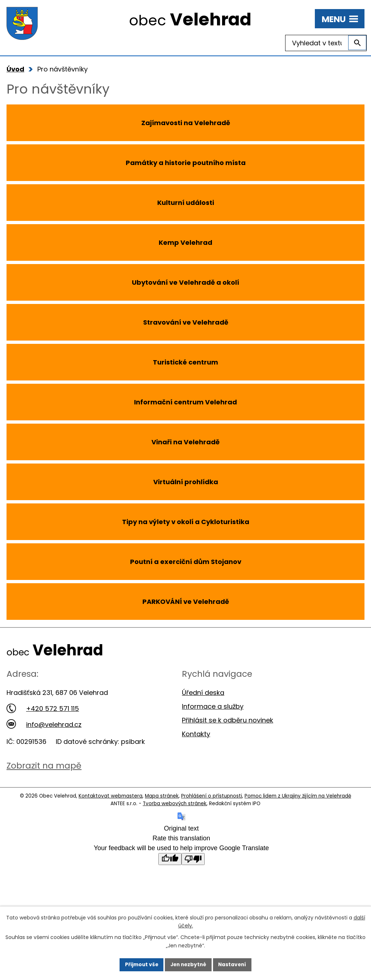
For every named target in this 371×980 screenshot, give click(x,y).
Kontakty (196, 734)
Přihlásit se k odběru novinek (228, 720)
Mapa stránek (162, 796)
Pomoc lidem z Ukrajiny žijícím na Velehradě (298, 796)
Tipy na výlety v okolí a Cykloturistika (186, 522)
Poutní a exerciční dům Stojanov (186, 562)
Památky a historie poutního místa (186, 163)
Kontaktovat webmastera (111, 796)
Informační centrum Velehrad (185, 402)
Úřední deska (203, 693)
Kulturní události (186, 203)
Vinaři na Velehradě (185, 442)
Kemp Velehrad (185, 242)
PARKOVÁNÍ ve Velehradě (186, 602)
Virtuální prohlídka (186, 482)
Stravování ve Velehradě (186, 322)
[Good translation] (170, 859)
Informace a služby (213, 706)
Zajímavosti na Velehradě (186, 123)
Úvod (15, 69)
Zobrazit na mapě (44, 765)
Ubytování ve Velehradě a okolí (185, 282)
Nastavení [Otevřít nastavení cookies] (234, 964)
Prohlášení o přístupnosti (212, 796)
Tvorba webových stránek (175, 804)
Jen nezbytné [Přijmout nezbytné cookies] (188, 964)
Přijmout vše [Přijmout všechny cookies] (140, 964)
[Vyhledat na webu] (326, 43)
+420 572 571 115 (43, 709)
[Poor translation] (193, 859)
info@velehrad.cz (44, 724)
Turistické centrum (185, 362)
